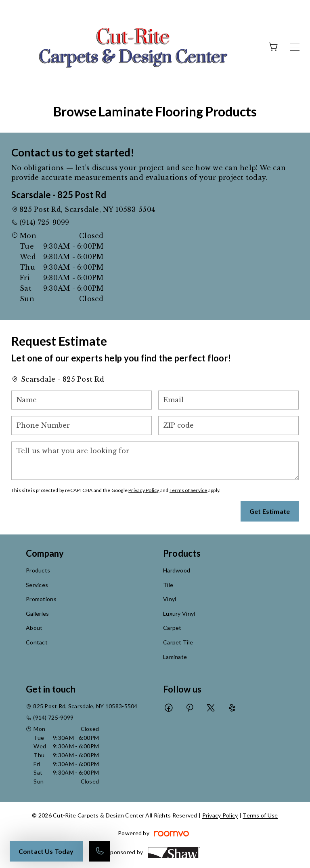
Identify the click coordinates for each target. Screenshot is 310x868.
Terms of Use (260, 815)
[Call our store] (100, 851)
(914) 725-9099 (44, 222)
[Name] (82, 400)
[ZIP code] (228, 426)
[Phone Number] (82, 426)
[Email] (228, 400)
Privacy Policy (144, 490)
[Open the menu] (295, 47)
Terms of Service (189, 490)
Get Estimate (270, 511)
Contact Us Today (46, 851)
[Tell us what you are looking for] (155, 461)
